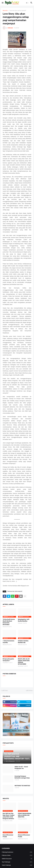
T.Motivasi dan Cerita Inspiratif (18, 11)
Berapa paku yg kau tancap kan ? (8, 660)
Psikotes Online (17, 855)
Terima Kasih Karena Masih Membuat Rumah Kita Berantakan (9, 622)
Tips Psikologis (17, 862)
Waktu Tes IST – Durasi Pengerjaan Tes (21, 768)
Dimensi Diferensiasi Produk (24, 836)
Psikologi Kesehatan (17, 852)
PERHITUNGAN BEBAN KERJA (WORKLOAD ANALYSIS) (25, 815)
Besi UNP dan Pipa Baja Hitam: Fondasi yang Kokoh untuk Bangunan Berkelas (9, 816)
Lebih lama (29, 690)
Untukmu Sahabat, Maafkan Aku (23, 642)
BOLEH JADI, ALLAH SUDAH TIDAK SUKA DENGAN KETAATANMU (24, 661)
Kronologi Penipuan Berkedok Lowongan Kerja (22, 777)
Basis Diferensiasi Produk (8, 836)
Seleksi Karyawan (17, 859)
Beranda (5, 11)
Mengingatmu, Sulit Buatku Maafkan (24, 620)
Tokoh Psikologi (17, 865)
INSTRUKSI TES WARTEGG (22, 786)
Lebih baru (5, 690)
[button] (2, 3)
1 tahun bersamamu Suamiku (8, 642)
